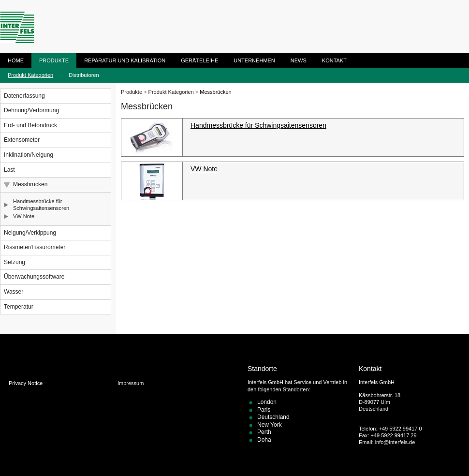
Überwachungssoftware (34, 277)
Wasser (14, 292)
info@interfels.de (395, 442)
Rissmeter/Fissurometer (35, 247)
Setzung (15, 262)
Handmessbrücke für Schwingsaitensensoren (41, 205)
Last (9, 170)
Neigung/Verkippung (30, 233)
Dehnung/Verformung (31, 110)
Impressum (131, 383)
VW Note (24, 216)
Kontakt (334, 60)
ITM (17, 27)
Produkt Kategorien (30, 75)
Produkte (54, 60)
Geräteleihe (199, 60)
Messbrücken (30, 184)
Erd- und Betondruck (30, 125)
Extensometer (22, 140)
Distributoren (84, 75)
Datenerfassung (24, 96)
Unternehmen (254, 60)
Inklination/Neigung (29, 155)
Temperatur (19, 307)
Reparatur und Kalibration (125, 60)
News (299, 60)
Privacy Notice (26, 383)
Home (16, 60)
